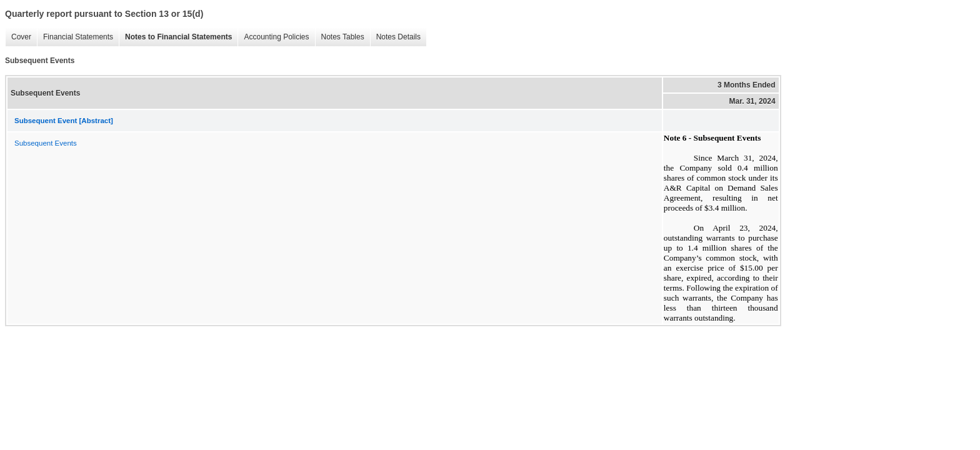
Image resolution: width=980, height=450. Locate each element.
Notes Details (395, 37)
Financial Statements (75, 37)
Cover (18, 37)
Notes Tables (340, 37)
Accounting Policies (273, 37)
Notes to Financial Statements (175, 37)
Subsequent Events (46, 143)
